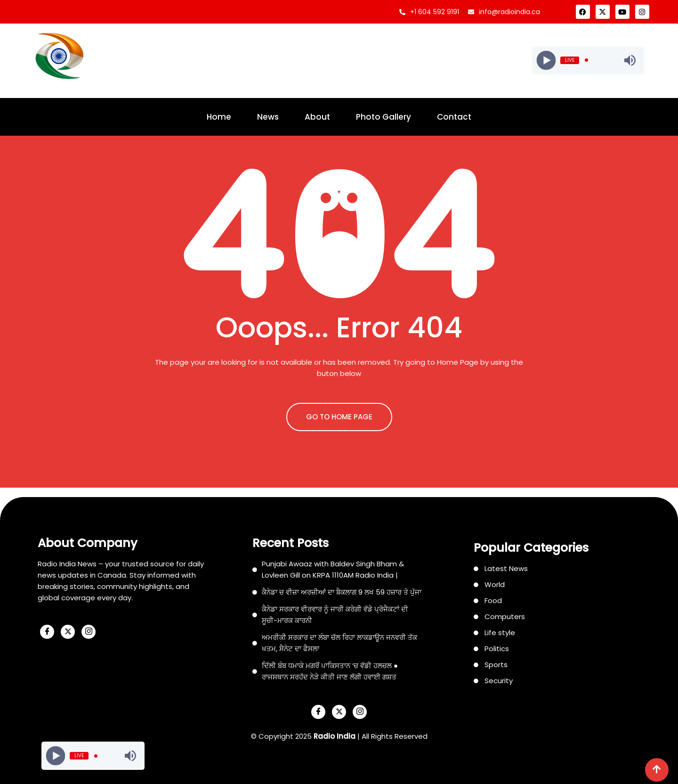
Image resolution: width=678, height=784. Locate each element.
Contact (454, 117)
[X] (68, 632)
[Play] (546, 60)
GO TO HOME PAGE (339, 417)
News (268, 117)
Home (219, 117)
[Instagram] (89, 632)
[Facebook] (47, 632)
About (317, 117)
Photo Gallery (383, 117)
